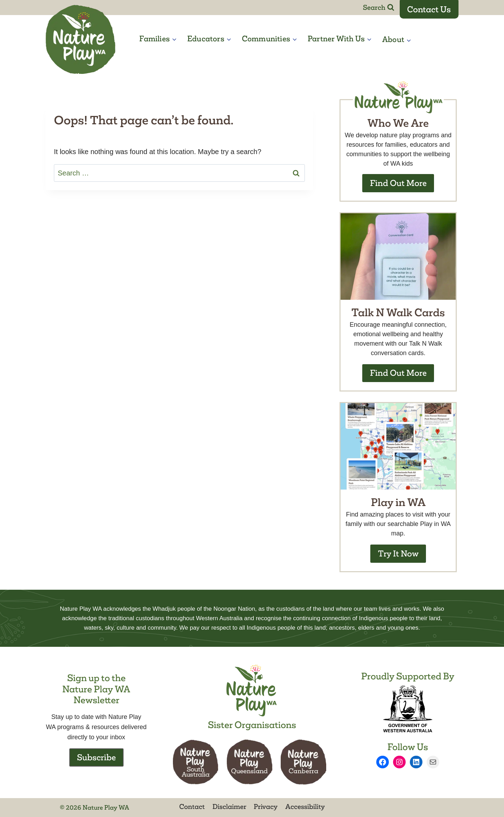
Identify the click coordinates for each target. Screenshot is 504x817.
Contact (192, 806)
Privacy (266, 806)
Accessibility (305, 806)
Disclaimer (229, 806)
